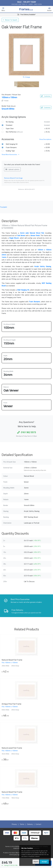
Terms (22, 824)
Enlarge (26, 77)
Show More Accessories (10, 154)
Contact (38, 824)
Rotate (5, 101)
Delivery (30, 824)
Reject (36, 862)
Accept (44, 862)
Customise (46, 96)
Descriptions (45, 139)
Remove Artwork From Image (13, 178)
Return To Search (10, 20)
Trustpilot (4, 207)
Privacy (14, 824)
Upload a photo (12, 169)
